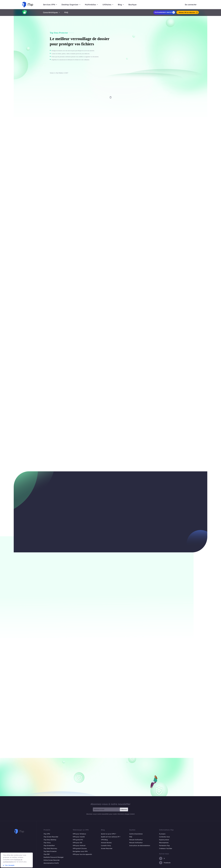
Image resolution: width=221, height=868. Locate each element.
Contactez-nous (164, 837)
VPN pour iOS (77, 843)
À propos (162, 834)
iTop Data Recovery (50, 848)
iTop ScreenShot (49, 846)
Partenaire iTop (164, 846)
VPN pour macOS (79, 837)
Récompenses (164, 843)
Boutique (132, 5)
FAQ (66, 12)
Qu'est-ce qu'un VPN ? (108, 834)
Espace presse (164, 840)
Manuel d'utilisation (136, 840)
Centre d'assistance (136, 834)
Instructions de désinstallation (140, 846)
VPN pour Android (79, 846)
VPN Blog (104, 840)
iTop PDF (47, 854)
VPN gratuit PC (78, 840)
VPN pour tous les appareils (82, 854)
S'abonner (124, 809)
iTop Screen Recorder (51, 837)
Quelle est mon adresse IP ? (111, 837)
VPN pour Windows (79, 834)
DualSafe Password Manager (54, 857)
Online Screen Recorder (52, 860)
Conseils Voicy (106, 846)
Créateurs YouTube (166, 848)
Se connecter (191, 5)
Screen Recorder (107, 848)
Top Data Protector (50, 851)
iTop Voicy (47, 843)
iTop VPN (47, 834)
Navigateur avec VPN (80, 851)
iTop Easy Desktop (50, 840)
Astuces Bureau (106, 843)
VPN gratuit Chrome (80, 848)
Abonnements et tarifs (51, 863)
